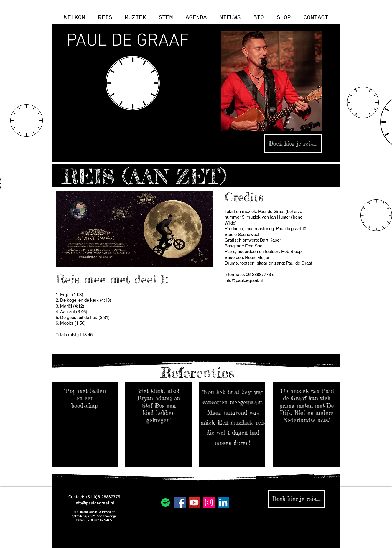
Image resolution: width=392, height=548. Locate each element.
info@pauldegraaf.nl (244, 280)
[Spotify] (165, 502)
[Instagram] (209, 502)
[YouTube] (194, 502)
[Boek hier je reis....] (293, 144)
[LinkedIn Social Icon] (223, 502)
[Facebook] (180, 502)
